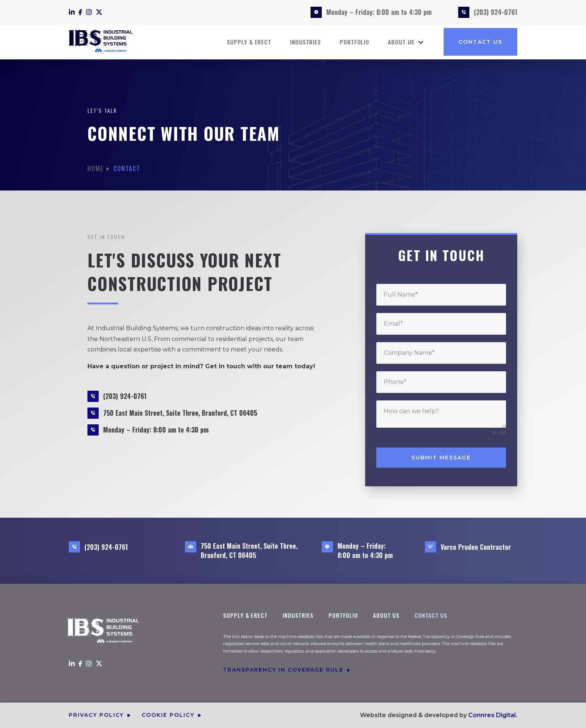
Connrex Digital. (493, 715)
